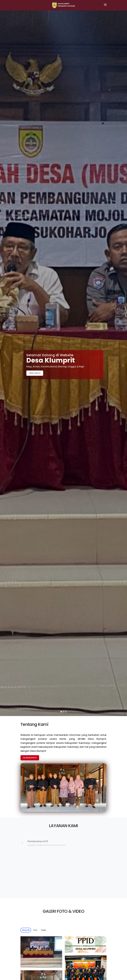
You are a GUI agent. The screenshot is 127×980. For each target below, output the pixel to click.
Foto (35, 930)
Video (44, 930)
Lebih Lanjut (35, 373)
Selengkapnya (30, 758)
